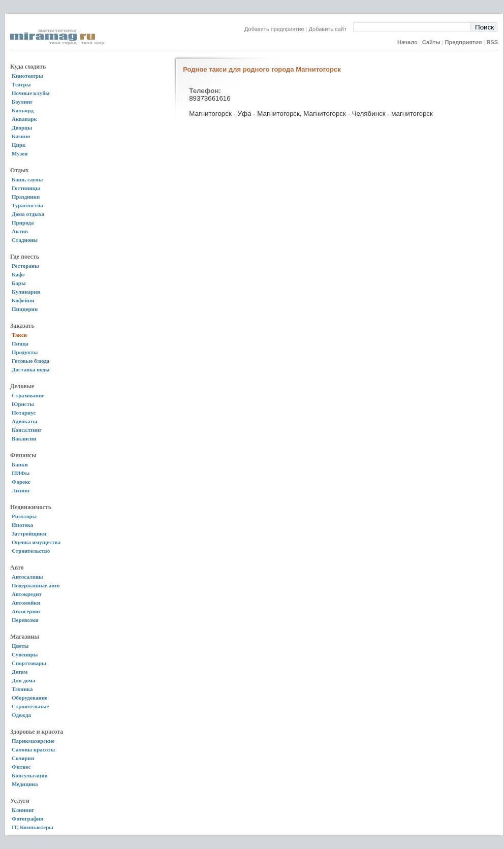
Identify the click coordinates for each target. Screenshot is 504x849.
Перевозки (25, 620)
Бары (19, 283)
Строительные (30, 706)
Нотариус (24, 413)
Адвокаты (24, 421)
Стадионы (25, 240)
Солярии (23, 758)
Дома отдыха (28, 214)
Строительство (31, 551)
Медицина (25, 784)
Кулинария (26, 292)
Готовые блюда (30, 361)
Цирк (19, 145)
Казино (21, 136)
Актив (20, 231)
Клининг (23, 810)
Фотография (27, 819)
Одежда (21, 715)
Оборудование (29, 698)
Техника (22, 689)
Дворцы (22, 128)
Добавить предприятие (274, 29)
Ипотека (22, 525)
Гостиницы (26, 188)
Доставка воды (31, 369)
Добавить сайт (331, 29)
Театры (21, 84)
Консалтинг (27, 430)
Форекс (21, 482)
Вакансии (24, 438)
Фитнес (21, 767)
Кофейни (23, 300)
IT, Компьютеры (33, 827)
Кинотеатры (27, 76)
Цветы (20, 646)
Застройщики (29, 533)
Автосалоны (27, 577)
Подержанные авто (36, 585)
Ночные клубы (31, 93)
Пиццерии (25, 309)
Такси (19, 335)
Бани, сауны (27, 179)
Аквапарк (24, 119)
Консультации (30, 775)
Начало (407, 42)
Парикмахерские (33, 741)
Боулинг (22, 102)
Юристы (23, 404)
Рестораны (25, 266)
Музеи (20, 153)
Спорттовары (29, 663)
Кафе (18, 274)
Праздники (26, 197)
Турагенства (27, 205)
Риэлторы (24, 516)
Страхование (28, 395)
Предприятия (464, 42)
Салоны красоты (33, 749)
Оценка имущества (36, 542)
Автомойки (26, 603)
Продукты (25, 352)
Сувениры (25, 654)
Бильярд (23, 110)
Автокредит (27, 594)
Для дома (23, 680)
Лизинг (21, 490)
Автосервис (26, 611)
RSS (492, 42)
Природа (23, 223)
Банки (20, 464)
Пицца (20, 343)
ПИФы (21, 473)
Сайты (431, 42)
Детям (20, 672)
